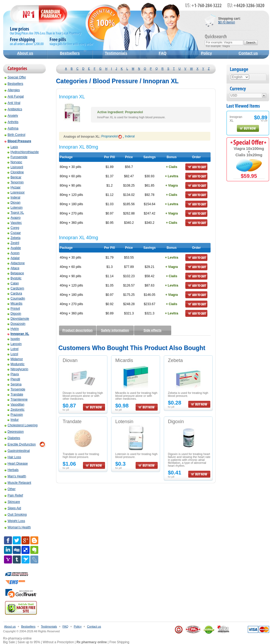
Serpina (14, 384)
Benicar (14, 177)
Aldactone (16, 263)
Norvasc (15, 162)
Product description (78, 330)
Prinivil (14, 309)
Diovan (14, 203)
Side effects (152, 330)
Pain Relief (14, 495)
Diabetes (12, 438)
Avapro (14, 218)
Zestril (13, 243)
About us (25, 53)
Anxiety (11, 116)
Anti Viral (12, 103)
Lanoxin (15, 344)
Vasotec (15, 223)
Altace (13, 268)
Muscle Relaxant (18, 483)
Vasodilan (16, 405)
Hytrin (13, 329)
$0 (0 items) (227, 22)
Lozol (13, 354)
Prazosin (15, 415)
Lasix (13, 147)
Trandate (15, 394)
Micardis (15, 304)
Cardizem (16, 288)
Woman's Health (18, 527)
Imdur (13, 420)
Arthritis (12, 122)
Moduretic (16, 364)
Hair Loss (13, 457)
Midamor (15, 359)
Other (10, 489)
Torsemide (16, 389)
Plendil (14, 379)
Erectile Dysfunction (20, 444)
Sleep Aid (13, 508)
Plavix (13, 374)
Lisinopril (15, 167)
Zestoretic (16, 410)
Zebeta (14, 238)
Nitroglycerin (18, 369)
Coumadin (16, 298)
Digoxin (14, 314)
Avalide (14, 248)
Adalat (14, 258)
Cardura (15, 293)
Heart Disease (16, 464)
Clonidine (16, 172)
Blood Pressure (18, 141)
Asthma (12, 128)
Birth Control (15, 135)
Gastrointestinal (17, 451)
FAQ (163, 53)
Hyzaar (14, 187)
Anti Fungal (14, 96)
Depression (14, 432)
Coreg (13, 228)
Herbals (12, 470)
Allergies (12, 90)
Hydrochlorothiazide (23, 152)
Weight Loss (15, 521)
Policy (206, 53)
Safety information (115, 330)
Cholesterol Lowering (21, 425)
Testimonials (116, 53)
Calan (13, 283)
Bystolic (14, 278)
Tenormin (16, 182)
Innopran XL (18, 334)
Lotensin (15, 208)
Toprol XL (16, 213)
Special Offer (15, 77)
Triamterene (18, 399)
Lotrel (13, 349)
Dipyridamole (18, 319)
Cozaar (14, 233)
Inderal (14, 197)
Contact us (248, 53)
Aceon (14, 253)
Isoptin (14, 339)
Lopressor (16, 192)
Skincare (12, 502)
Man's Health (15, 476)
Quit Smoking (16, 515)
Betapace (16, 273)
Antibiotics (13, 109)
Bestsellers (70, 53)
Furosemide (17, 157)
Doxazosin (16, 324)
